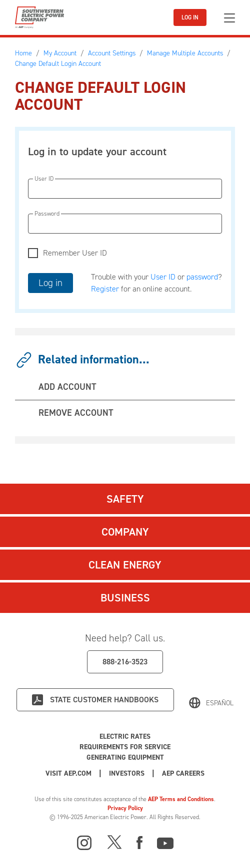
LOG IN (190, 17)
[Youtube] (165, 842)
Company (125, 532)
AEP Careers (183, 773)
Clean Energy (125, 565)
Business (125, 598)
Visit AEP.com (68, 773)
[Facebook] (139, 842)
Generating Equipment (125, 757)
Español (220, 703)
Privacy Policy (125, 808)
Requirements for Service (125, 747)
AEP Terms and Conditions (181, 799)
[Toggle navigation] (229, 18)
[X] (114, 842)
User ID (163, 277)
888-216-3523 (125, 662)
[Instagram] (84, 843)
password (202, 277)
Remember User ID (75, 253)
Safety (125, 499)
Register (105, 289)
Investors (127, 773)
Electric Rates (125, 736)
